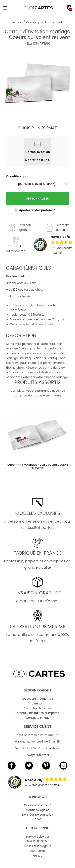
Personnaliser (37, 199)
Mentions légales (38, 810)
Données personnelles (37, 815)
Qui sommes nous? (37, 805)
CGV (38, 819)
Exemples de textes (37, 708)
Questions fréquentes (38, 699)
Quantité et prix (17, 176)
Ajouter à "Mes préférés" (35, 210)
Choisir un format (38, 128)
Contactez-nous (38, 718)
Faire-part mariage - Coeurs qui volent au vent (37, 466)
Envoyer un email (37, 755)
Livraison (38, 703)
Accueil (18, 22)
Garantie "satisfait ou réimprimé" (37, 713)
